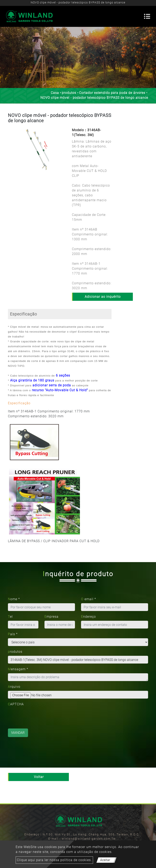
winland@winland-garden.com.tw (89, 839)
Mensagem (18, 669)
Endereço (88, 617)
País (13, 634)
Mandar (18, 733)
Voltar (39, 777)
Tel (10, 617)
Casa (55, 93)
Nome (14, 599)
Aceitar (105, 860)
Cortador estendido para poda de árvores (112, 93)
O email (89, 599)
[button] (10, 154)
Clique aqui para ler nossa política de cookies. (54, 860)
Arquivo (14, 687)
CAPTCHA (16, 704)
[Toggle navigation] (147, 16)
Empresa (51, 617)
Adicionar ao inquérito (103, 297)
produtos (69, 93)
